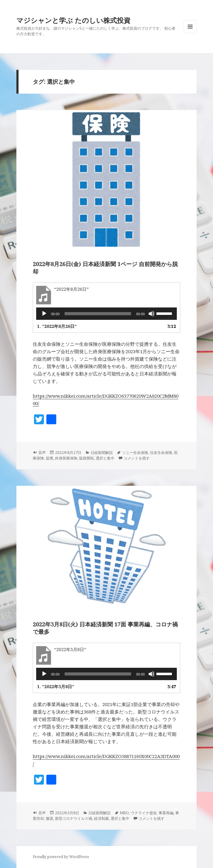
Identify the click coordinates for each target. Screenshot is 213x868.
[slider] (98, 314)
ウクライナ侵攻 (144, 813)
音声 (42, 453)
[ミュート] (151, 314)
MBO (124, 813)
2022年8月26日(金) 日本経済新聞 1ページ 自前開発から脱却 (105, 268)
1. (57, 326)
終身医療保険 (66, 458)
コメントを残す (137, 458)
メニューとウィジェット (190, 33)
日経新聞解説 (102, 453)
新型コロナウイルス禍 (74, 818)
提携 (49, 458)
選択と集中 (105, 458)
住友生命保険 (161, 453)
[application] (106, 314)
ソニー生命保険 (135, 453)
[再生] (44, 314)
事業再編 (166, 813)
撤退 (49, 818)
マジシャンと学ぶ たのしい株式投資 (73, 20)
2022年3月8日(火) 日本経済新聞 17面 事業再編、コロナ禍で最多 (105, 628)
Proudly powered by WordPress (61, 857)
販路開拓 (87, 458)
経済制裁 (101, 818)
